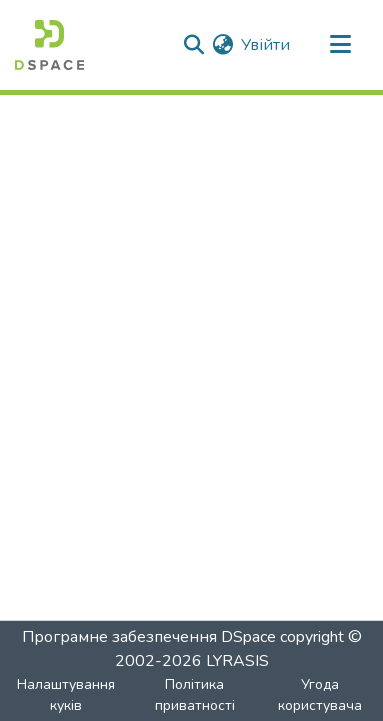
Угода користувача (320, 695)
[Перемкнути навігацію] (340, 45)
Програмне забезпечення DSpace (149, 637)
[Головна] (49, 45)
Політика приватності (195, 695)
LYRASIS (237, 661)
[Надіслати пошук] (193, 45)
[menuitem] (222, 45)
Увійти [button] (266, 45)
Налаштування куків (66, 695)
